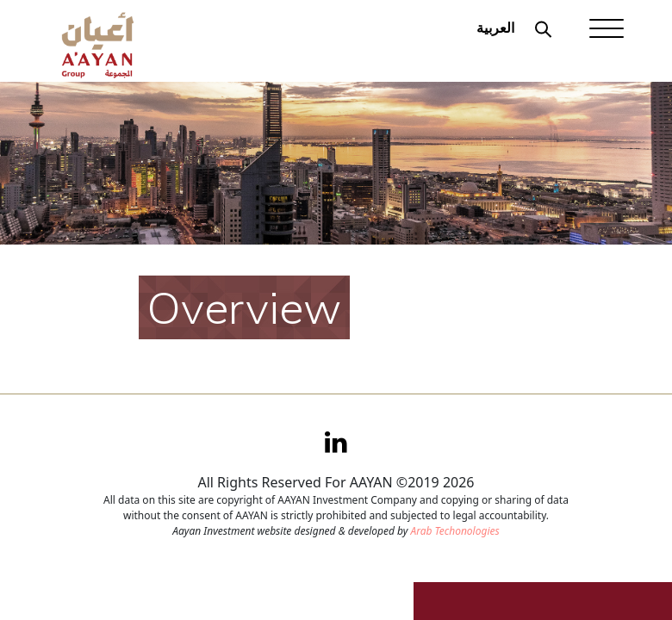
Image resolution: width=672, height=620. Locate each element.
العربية (495, 28)
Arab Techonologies (454, 531)
